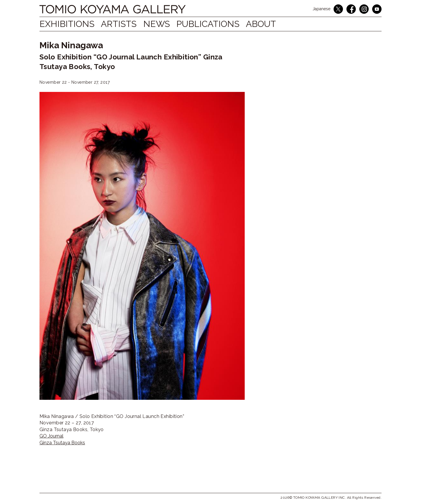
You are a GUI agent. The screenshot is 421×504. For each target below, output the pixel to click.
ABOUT (272, 24)
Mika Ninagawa (71, 45)
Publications (216, 24)
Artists (122, 24)
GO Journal (51, 436)
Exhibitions (67, 24)
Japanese (321, 9)
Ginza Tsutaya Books (62, 443)
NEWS (162, 24)
